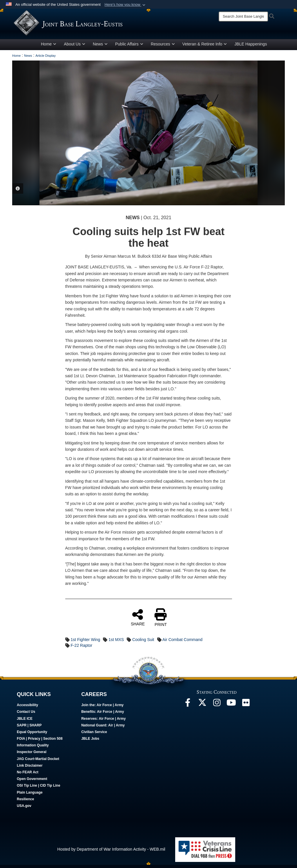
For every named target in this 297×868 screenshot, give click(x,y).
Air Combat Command (183, 643)
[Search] (243, 17)
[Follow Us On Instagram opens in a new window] (217, 707)
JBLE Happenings (251, 47)
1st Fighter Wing (85, 643)
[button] (125, 5)
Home (49, 47)
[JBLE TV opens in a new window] (231, 707)
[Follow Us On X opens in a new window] (202, 707)
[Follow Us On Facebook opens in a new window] (188, 707)
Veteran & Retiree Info (205, 47)
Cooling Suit (143, 643)
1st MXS (116, 643)
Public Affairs (129, 47)
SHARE (138, 620)
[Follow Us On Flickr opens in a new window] (246, 707)
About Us (75, 47)
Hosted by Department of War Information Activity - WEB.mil (111, 852)
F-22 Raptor (81, 649)
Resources (163, 47)
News (100, 47)
